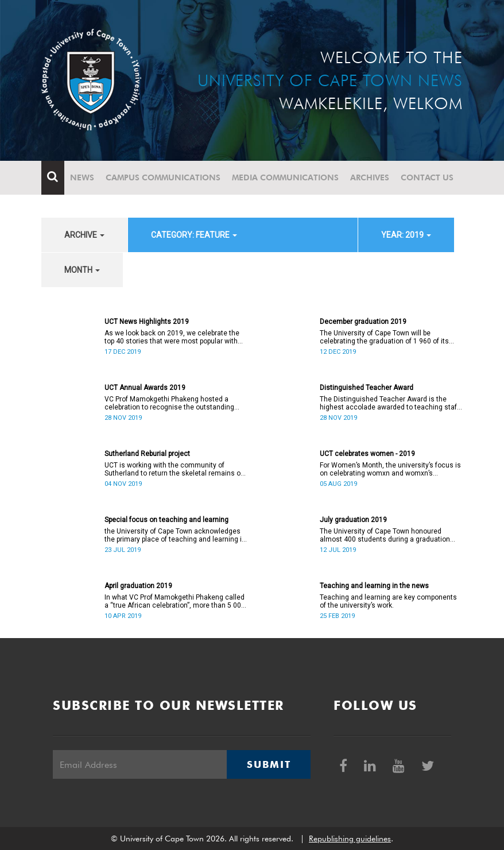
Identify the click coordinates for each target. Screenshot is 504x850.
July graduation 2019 (353, 520)
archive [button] (84, 235)
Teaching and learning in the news (374, 586)
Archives (370, 177)
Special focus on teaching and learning (166, 520)
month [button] (82, 270)
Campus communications (163, 177)
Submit (269, 764)
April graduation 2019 (138, 586)
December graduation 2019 (363, 322)
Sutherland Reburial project (147, 454)
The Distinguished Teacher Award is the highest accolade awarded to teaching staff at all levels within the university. (389, 403)
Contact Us (427, 177)
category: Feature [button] (194, 235)
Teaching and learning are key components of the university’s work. (388, 601)
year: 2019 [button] (406, 235)
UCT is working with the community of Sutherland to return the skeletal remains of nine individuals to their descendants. (174, 469)
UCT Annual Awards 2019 (145, 388)
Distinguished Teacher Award (367, 388)
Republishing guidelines (350, 839)
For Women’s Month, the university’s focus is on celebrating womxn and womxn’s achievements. (390, 469)
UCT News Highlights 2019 (147, 322)
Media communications (285, 177)
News (82, 177)
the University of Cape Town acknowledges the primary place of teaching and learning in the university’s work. (175, 535)
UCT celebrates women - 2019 (367, 454)
